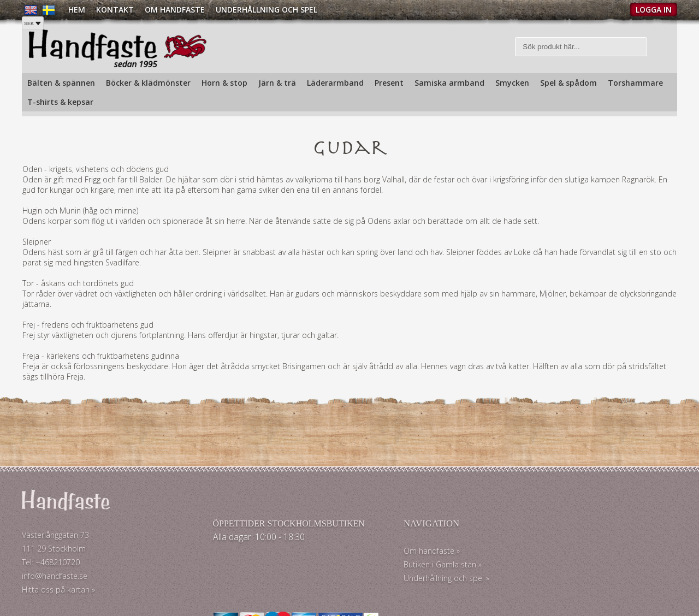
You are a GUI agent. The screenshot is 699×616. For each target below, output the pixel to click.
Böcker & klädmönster (148, 83)
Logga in (654, 10)
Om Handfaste (175, 10)
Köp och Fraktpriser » (564, 561)
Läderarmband (335, 83)
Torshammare (635, 83)
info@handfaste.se (55, 578)
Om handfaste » (383, 553)
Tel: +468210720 (51, 564)
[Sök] (581, 48)
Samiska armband (449, 83)
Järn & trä (277, 83)
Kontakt (115, 10)
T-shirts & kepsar (60, 102)
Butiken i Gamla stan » (393, 567)
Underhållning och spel (266, 10)
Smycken (512, 83)
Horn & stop (224, 83)
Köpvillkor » (546, 581)
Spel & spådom (568, 83)
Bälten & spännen (61, 83)
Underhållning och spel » (397, 580)
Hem (77, 10)
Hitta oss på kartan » (58, 592)
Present (389, 83)
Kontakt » (543, 541)
